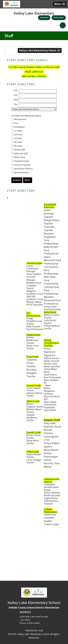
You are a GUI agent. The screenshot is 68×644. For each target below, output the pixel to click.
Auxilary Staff (19, 150)
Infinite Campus (59, 18)
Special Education (21, 173)
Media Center (20, 157)
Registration (44, 18)
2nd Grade (18, 135)
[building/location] (34, 109)
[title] (38, 105)
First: (16, 90)
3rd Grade (18, 138)
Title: (16, 104)
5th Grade (18, 146)
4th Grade (18, 142)
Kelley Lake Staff (21, 154)
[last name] (38, 96)
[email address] (38, 101)
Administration (20, 119)
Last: (16, 95)
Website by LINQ (34, 630)
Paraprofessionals (22, 161)
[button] (60, 4)
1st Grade (18, 131)
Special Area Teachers (23, 169)
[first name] (38, 91)
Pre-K (16, 123)
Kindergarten (19, 127)
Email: (16, 100)
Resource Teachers (22, 165)
